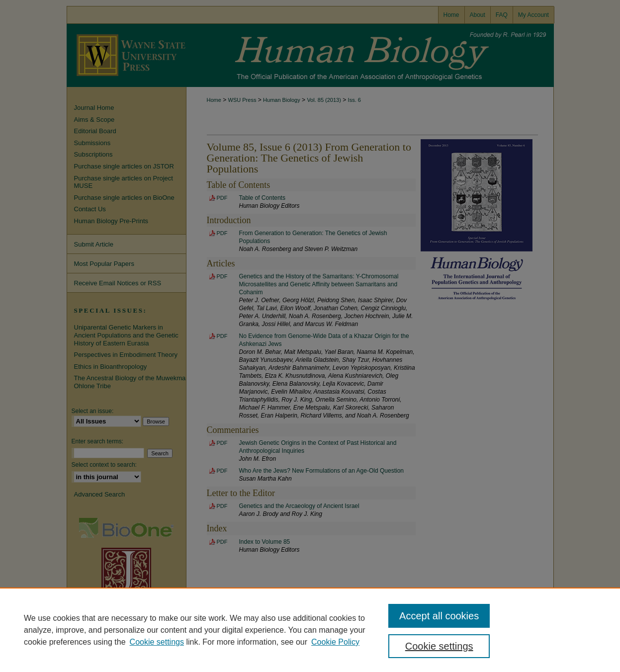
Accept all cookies (439, 616)
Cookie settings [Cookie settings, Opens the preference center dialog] (439, 646)
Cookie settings (157, 642)
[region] (310, 630)
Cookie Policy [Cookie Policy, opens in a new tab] (335, 642)
